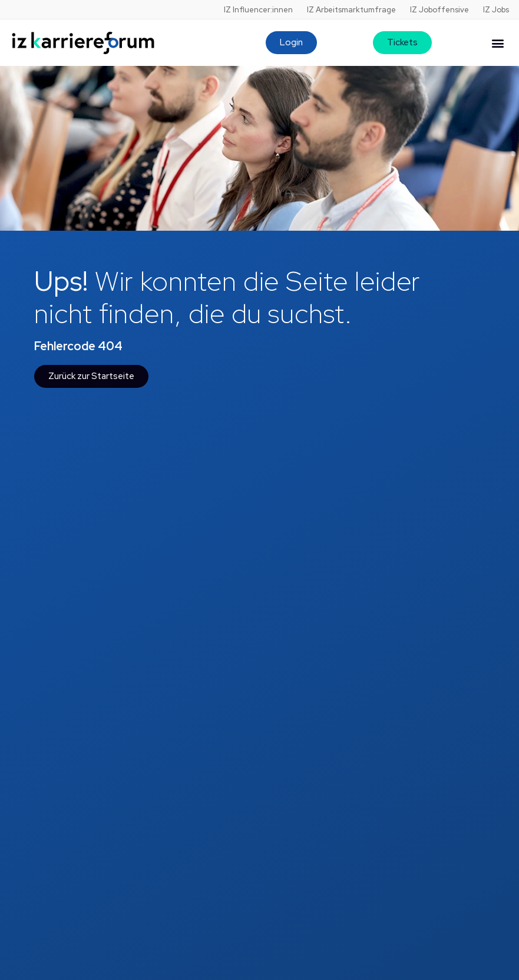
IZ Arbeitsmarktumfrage (351, 10)
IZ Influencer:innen (258, 10)
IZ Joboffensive (439, 10)
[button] (497, 43)
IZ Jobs (496, 10)
